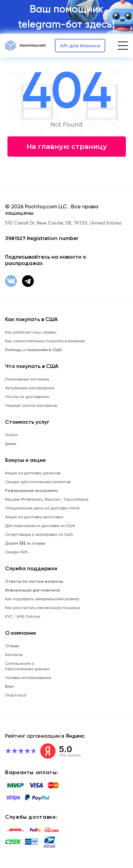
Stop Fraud (16, 695)
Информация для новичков (32, 590)
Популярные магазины (27, 379)
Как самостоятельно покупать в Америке (45, 341)
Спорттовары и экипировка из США (39, 534)
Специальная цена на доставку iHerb (42, 508)
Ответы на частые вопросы (34, 581)
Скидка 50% (17, 552)
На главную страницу (67, 147)
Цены (11, 444)
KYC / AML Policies (23, 616)
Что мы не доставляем (27, 397)
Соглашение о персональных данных (27, 666)
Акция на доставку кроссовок (34, 517)
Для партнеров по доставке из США (40, 526)
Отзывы (12, 646)
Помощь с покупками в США (33, 350)
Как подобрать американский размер (42, 599)
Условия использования (28, 678)
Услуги (11, 435)
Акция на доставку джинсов (33, 473)
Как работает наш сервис (31, 332)
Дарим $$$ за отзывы (25, 543)
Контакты (14, 655)
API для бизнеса (80, 46)
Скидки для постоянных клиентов (38, 482)
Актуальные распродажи (30, 388)
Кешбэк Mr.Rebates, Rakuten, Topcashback (47, 499)
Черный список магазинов (31, 405)
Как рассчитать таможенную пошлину (42, 608)
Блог (10, 686)
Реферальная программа (31, 491)
